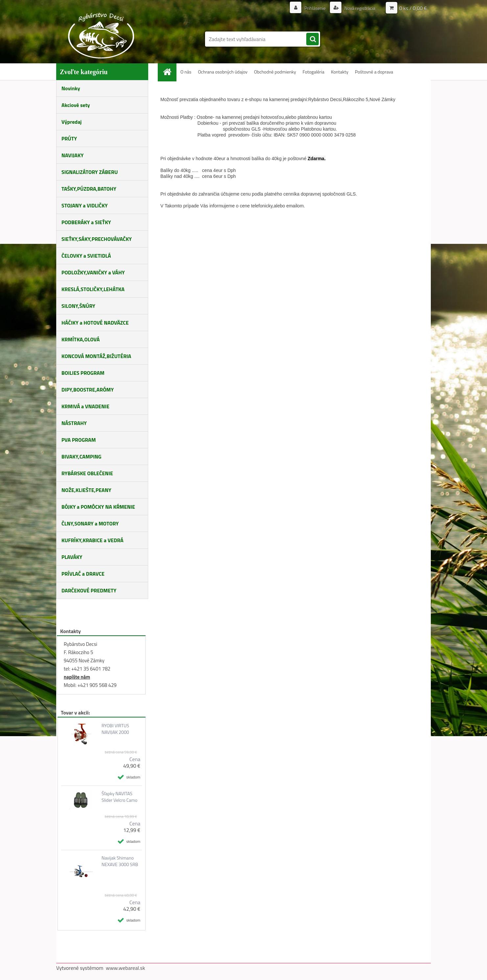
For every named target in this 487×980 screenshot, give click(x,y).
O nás (186, 72)
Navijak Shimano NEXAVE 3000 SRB (120, 861)
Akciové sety (76, 105)
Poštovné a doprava (374, 72)
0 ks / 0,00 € (413, 8)
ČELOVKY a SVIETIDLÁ (86, 256)
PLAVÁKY (72, 557)
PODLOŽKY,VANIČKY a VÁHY (93, 272)
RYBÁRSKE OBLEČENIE (87, 473)
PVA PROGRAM (79, 440)
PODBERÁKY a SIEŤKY (86, 222)
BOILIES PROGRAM (83, 373)
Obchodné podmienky (275, 72)
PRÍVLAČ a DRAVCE (83, 574)
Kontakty (340, 72)
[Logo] (101, 35)
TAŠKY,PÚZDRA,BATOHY (89, 189)
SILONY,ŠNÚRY (78, 306)
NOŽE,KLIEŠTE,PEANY (86, 490)
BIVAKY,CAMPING (81, 457)
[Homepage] (170, 72)
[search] (313, 39)
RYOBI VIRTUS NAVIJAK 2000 (115, 729)
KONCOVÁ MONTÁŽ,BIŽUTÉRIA (96, 356)
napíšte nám (77, 677)
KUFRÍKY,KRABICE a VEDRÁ (93, 540)
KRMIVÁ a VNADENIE (85, 406)
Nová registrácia (359, 8)
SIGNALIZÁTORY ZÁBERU (90, 172)
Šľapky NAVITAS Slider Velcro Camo (119, 797)
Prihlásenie (315, 8)
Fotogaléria (313, 72)
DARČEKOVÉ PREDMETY (89, 590)
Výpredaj (71, 122)
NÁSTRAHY (74, 423)
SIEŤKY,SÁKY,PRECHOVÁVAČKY (97, 239)
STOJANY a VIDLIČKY (85, 205)
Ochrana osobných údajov (223, 72)
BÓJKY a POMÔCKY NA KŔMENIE (98, 507)
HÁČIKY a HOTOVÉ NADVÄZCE (95, 323)
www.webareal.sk (126, 968)
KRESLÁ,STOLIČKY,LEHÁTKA (93, 289)
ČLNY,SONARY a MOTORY (90, 523)
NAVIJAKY (72, 155)
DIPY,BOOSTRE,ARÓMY (88, 390)
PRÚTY (69, 138)
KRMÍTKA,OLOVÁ (81, 339)
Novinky (71, 88)
